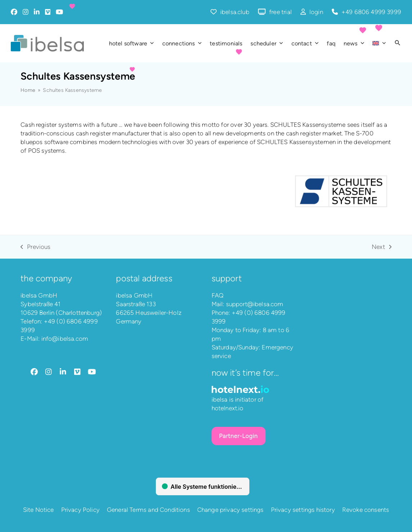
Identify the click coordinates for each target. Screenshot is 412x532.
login (316, 12)
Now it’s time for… (245, 373)
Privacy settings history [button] (303, 510)
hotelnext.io (228, 408)
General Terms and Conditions (148, 510)
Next (382, 247)
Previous (35, 247)
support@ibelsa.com (255, 304)
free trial (280, 12)
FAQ (218, 295)
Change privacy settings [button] (230, 510)
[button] (398, 43)
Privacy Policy (80, 510)
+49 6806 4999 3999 (371, 12)
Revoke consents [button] (366, 510)
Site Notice (39, 510)
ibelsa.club (235, 12)
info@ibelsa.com (65, 339)
